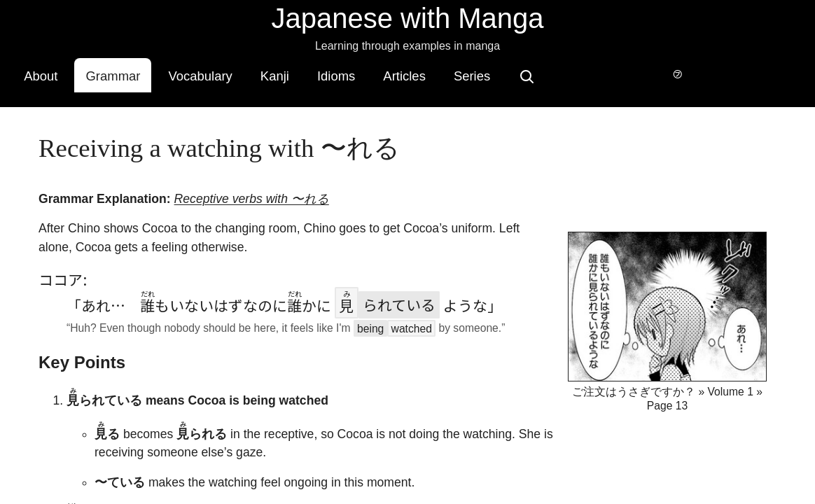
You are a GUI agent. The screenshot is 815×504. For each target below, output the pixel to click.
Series (566, 73)
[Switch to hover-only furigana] (660, 72)
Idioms (431, 73)
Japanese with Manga (407, 18)
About (135, 73)
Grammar (207, 73)
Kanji (369, 73)
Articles (499, 73)
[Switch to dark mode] (694, 72)
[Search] (621, 72)
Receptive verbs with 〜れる (251, 178)
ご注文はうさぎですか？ (634, 371)
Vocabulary (294, 73)
